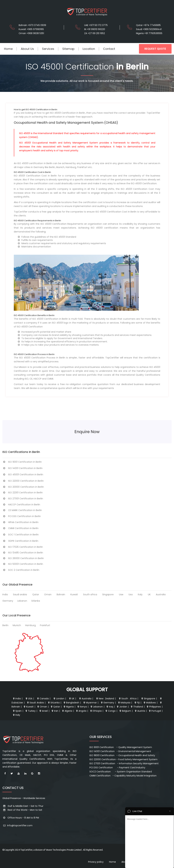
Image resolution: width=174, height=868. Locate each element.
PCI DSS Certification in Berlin (22, 516)
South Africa (127, 699)
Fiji (137, 703)
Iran (55, 711)
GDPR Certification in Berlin (20, 541)
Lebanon (22, 601)
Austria (140, 711)
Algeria (67, 711)
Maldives (149, 703)
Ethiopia (96, 711)
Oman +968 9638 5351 (31, 33)
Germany (8, 601)
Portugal (155, 711)
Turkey (30, 711)
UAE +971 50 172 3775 (96, 25)
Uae (121, 594)
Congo (110, 711)
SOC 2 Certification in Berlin (21, 570)
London (59, 699)
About (125, 862)
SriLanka (53, 703)
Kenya (82, 707)
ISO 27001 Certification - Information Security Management (124, 763)
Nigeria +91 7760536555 (149, 33)
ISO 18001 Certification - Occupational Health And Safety (122, 755)
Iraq (109, 707)
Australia (161, 594)
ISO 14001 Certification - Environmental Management (120, 751)
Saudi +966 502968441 (149, 29)
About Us (27, 49)
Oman (48, 594)
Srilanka (36, 601)
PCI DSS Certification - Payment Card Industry (117, 768)
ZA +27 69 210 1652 (95, 33)
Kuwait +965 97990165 (31, 29)
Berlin (5, 625)
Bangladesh (71, 703)
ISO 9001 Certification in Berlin (22, 462)
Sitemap (68, 49)
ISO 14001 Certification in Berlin (22, 468)
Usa (131, 594)
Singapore (108, 594)
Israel (43, 711)
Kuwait (74, 594)
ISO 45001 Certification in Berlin (23, 475)
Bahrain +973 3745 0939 (32, 25)
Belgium (125, 711)
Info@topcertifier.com (17, 825)
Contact (109, 49)
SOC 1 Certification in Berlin (21, 535)
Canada (43, 699)
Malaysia (124, 703)
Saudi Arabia (35, 703)
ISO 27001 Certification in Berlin (23, 499)
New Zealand (105, 699)
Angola (81, 711)
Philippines (153, 707)
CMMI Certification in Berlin (20, 528)
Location (89, 49)
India (5, 594)
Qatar (36, 594)
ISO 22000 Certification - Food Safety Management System (123, 759)
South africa (90, 594)
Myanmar (90, 703)
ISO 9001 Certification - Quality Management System (121, 747)
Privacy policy (96, 862)
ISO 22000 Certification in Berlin (23, 481)
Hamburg (30, 625)
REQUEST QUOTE (155, 49)
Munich (17, 625)
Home (8, 49)
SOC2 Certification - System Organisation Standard (121, 772)
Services (48, 49)
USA (29, 699)
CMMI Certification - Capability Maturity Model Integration (123, 776)
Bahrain (61, 594)
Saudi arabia (20, 594)
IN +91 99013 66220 (95, 29)
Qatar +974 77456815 (148, 25)
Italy (140, 594)
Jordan (122, 707)
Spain (17, 711)
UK (149, 594)
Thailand (137, 707)
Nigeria (68, 707)
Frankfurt (45, 625)
